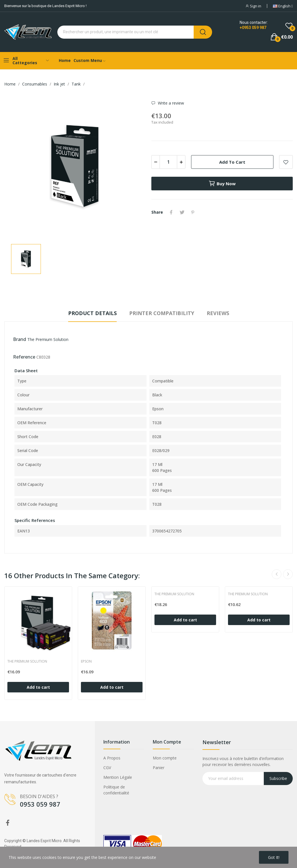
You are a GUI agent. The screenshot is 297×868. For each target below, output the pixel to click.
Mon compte (165, 758)
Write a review (170, 103)
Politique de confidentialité (116, 790)
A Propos (112, 758)
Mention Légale (118, 777)
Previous (277, 574)
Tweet (182, 212)
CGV (107, 768)
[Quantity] (168, 162)
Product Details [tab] (92, 313)
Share (171, 212)
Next (288, 574)
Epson (86, 661)
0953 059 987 (40, 804)
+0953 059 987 (253, 28)
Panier (159, 768)
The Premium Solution (48, 339)
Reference (24, 357)
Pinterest (193, 212)
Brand (20, 339)
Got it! (274, 857)
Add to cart (232, 162)
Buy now (222, 184)
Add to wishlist (286, 162)
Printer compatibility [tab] (162, 313)
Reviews (218, 313)
